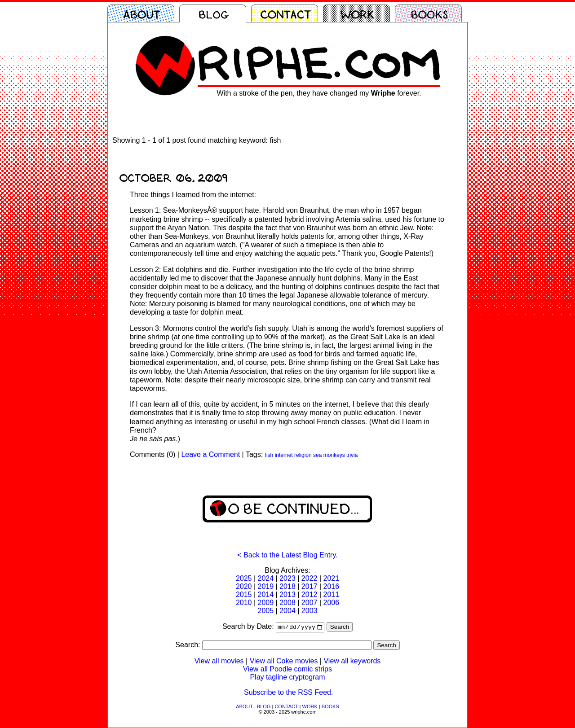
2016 (331, 586)
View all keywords (352, 661)
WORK (310, 707)
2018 (287, 586)
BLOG (264, 707)
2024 (266, 578)
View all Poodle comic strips (287, 669)
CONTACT (286, 707)
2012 (310, 594)
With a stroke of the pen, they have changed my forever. (319, 93)
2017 (310, 586)
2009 (266, 603)
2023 (287, 578)
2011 (331, 594)
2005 (266, 611)
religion (303, 455)
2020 (244, 586)
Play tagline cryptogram (287, 678)
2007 (310, 603)
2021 (331, 578)
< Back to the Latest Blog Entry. (287, 555)
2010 (244, 603)
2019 (266, 586)
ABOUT (244, 707)
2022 (310, 578)
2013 (287, 594)
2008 (287, 603)
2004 (287, 611)
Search (340, 628)
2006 (331, 603)
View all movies (219, 661)
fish (269, 455)
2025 (244, 578)
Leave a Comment (210, 454)
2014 (266, 594)
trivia (352, 455)
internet (284, 455)
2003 (310, 611)
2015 (244, 594)
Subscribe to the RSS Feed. (288, 693)
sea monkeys (329, 455)
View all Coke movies (284, 661)
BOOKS (330, 707)
